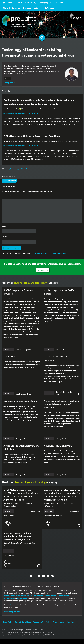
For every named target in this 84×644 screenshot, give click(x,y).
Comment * (6, 196)
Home (8, 3)
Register (50, 8)
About (19, 3)
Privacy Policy (7, 622)
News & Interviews (12, 8)
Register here (43, 270)
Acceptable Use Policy (42, 622)
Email (4, 236)
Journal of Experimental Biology (45, 596)
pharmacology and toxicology (19, 169)
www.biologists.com (12, 612)
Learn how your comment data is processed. (49, 253)
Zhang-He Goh (10, 83)
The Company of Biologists (64, 622)
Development (9, 596)
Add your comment (11, 248)
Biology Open (22, 598)
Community (31, 3)
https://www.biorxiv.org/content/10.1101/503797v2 (21, 114)
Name (4, 226)
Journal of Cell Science (24, 596)
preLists (59, 3)
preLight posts (46, 3)
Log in (38, 8)
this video (10, 605)
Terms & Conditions (23, 622)
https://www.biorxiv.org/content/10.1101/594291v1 (21, 146)
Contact (27, 8)
